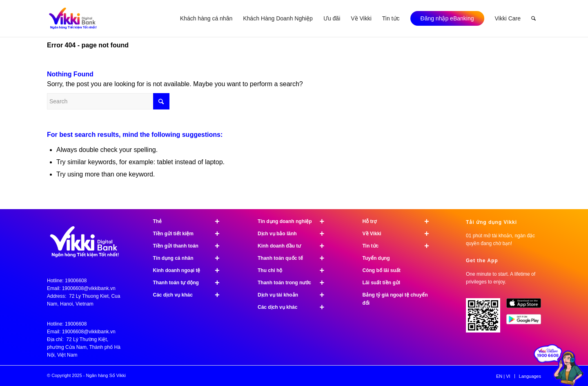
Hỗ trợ (400, 221)
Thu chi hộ (295, 270)
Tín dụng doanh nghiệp (295, 221)
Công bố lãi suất (382, 270)
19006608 (76, 281)
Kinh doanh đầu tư (295, 246)
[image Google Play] (527, 322)
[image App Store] (527, 306)
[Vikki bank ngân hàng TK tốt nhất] (73, 18)
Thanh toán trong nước (295, 283)
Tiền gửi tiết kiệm (190, 234)
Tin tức (400, 246)
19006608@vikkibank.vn (89, 288)
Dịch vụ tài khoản (295, 295)
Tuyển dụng (376, 258)
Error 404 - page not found (88, 45)
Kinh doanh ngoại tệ (190, 270)
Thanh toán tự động (190, 283)
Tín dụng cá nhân (190, 258)
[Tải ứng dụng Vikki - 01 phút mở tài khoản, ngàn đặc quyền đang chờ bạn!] (486, 318)
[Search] (533, 18)
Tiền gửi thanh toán (190, 246)
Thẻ (190, 221)
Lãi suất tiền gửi (382, 283)
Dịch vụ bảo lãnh (295, 234)
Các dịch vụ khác (190, 295)
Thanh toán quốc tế (295, 258)
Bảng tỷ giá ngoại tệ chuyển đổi (395, 299)
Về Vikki (400, 234)
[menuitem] (206, 18)
